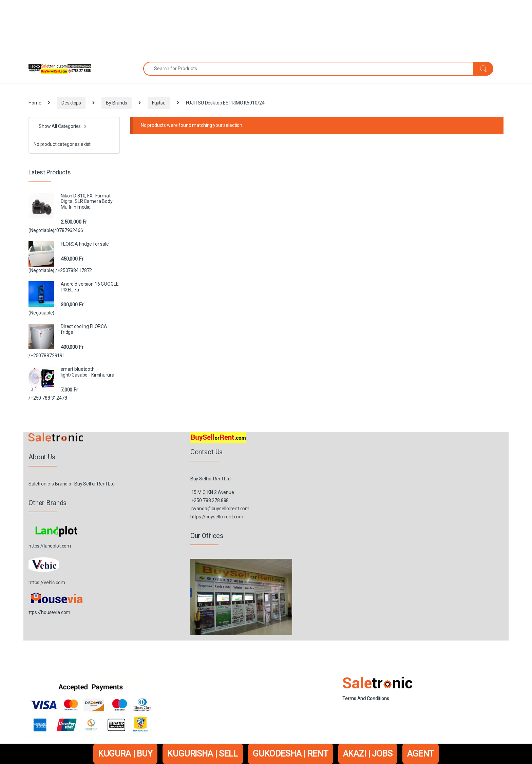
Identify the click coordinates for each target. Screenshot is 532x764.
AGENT (421, 754)
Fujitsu (159, 103)
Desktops (71, 103)
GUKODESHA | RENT (291, 754)
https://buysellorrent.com (217, 517)
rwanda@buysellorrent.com (221, 509)
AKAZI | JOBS (368, 754)
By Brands (117, 103)
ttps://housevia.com (49, 612)
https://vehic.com (47, 582)
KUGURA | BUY (125, 754)
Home (35, 103)
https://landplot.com (50, 546)
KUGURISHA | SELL (203, 754)
